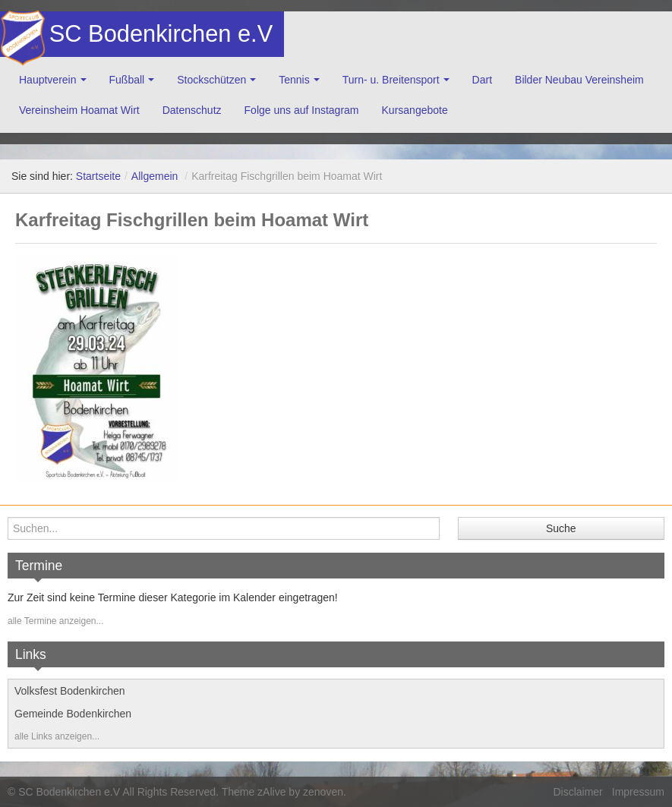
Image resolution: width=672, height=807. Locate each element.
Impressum (638, 792)
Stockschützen (211, 80)
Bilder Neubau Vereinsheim (579, 80)
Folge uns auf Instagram (302, 110)
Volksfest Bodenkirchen (70, 691)
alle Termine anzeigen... (56, 621)
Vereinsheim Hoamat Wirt (79, 110)
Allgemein (155, 176)
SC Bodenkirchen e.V (159, 34)
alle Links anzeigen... (57, 736)
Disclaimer (577, 792)
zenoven (323, 792)
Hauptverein (48, 80)
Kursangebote (415, 110)
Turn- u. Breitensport (391, 80)
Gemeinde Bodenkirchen (73, 714)
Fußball (127, 80)
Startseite (98, 176)
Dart (482, 80)
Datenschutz (192, 110)
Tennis (294, 80)
